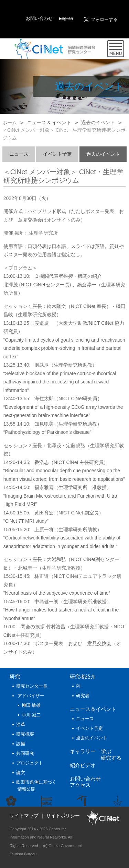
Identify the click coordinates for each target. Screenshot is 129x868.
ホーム (10, 122)
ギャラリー (83, 751)
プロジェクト (30, 763)
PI (78, 686)
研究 (15, 676)
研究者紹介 (83, 676)
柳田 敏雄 (31, 705)
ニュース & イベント (49, 122)
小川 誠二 (31, 715)
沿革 (21, 724)
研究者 (83, 696)
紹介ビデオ (83, 765)
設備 (21, 744)
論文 (21, 772)
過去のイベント (98, 122)
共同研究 (25, 753)
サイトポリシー (63, 816)
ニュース (19, 154)
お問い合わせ (39, 19)
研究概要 (25, 734)
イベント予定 (57, 154)
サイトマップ (24, 816)
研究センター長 (32, 686)
